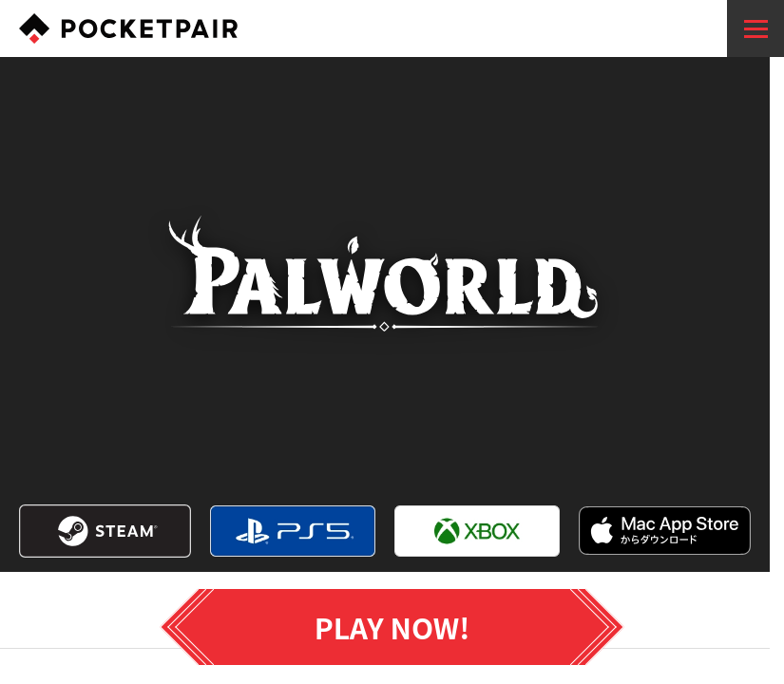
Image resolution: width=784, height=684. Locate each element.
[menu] (755, 28)
